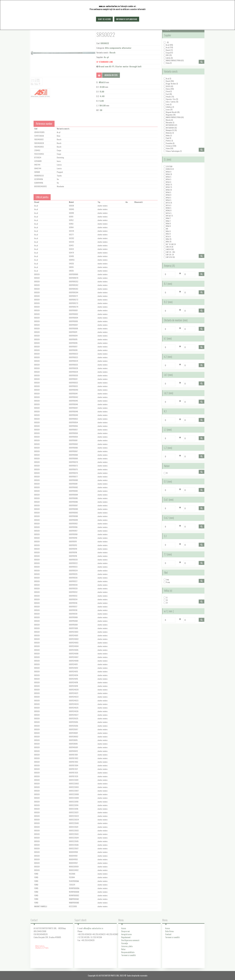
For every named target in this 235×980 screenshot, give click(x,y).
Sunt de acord (104, 19)
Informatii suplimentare (127, 19)
